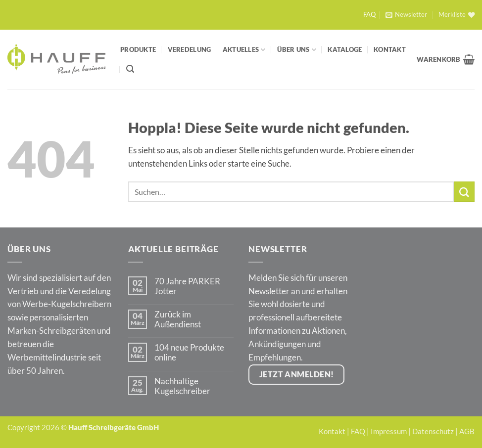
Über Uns (297, 50)
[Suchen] (130, 69)
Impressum (389, 431)
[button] (406, 15)
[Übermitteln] (464, 192)
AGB (467, 431)
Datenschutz (433, 431)
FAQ (369, 15)
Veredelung (190, 49)
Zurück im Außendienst (178, 319)
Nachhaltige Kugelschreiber (182, 386)
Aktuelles (244, 50)
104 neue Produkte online (189, 353)
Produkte (138, 49)
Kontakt (390, 49)
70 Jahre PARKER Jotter (187, 286)
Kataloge (345, 49)
